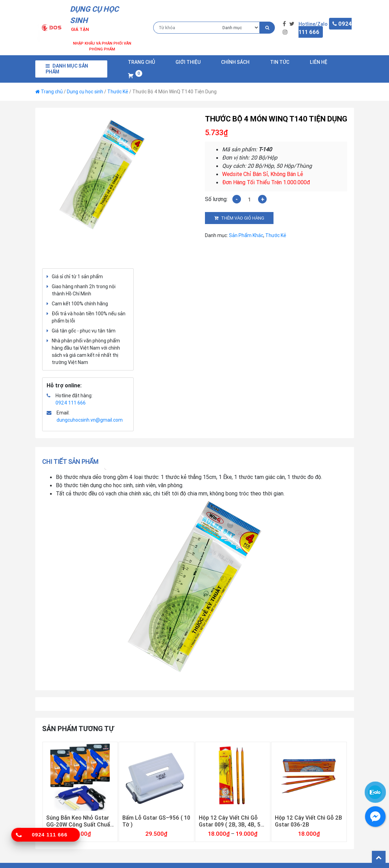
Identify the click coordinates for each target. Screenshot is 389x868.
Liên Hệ (319, 62)
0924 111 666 (71, 403)
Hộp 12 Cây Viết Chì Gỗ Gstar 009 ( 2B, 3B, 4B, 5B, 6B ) (232, 821)
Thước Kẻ (118, 92)
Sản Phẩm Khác (246, 235)
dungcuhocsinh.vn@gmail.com (90, 420)
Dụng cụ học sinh (85, 92)
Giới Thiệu (188, 62)
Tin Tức (280, 62)
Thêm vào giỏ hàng (243, 218)
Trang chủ (141, 62)
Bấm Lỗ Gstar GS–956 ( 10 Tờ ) (156, 821)
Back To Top (379, 858)
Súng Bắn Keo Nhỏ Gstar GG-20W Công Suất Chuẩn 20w (80, 821)
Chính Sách (235, 62)
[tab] (72, 462)
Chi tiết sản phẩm (70, 462)
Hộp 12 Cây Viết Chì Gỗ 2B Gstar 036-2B (308, 821)
